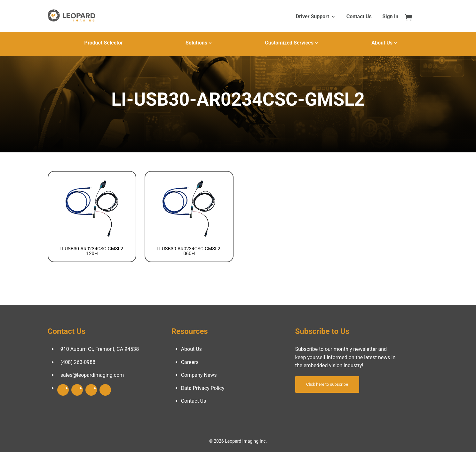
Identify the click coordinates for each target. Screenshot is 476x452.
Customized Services (289, 43)
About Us (382, 43)
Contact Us (359, 17)
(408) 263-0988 (78, 362)
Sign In (390, 17)
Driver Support (312, 17)
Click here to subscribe (327, 384)
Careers (190, 362)
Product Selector (104, 43)
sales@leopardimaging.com (92, 375)
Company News (199, 375)
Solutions (196, 43)
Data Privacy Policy (203, 388)
